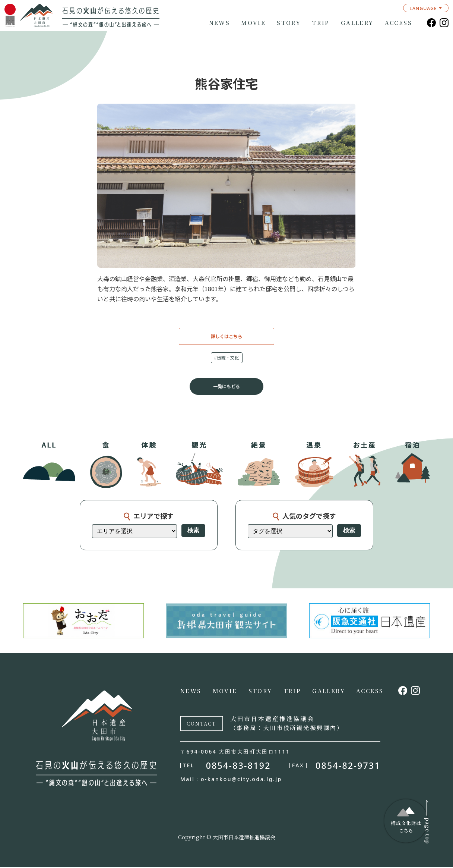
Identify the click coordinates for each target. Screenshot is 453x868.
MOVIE (253, 23)
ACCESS (398, 23)
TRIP (321, 23)
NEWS (220, 23)
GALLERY (357, 23)
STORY (289, 23)
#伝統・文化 (227, 358)
